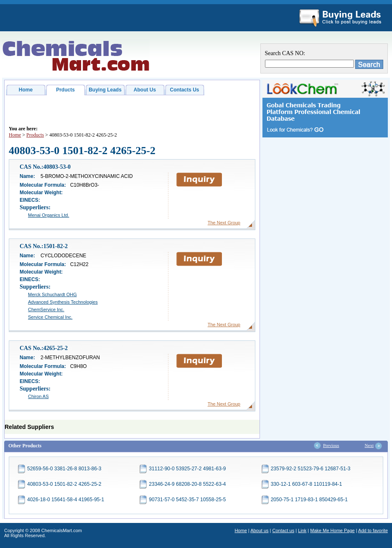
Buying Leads (105, 90)
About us (259, 530)
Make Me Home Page (332, 530)
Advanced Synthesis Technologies (63, 302)
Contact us (284, 530)
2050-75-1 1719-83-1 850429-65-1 (309, 500)
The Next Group (224, 223)
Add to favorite (373, 530)
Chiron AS (38, 396)
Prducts (65, 90)
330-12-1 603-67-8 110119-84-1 (307, 484)
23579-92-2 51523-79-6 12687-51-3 (311, 469)
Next (369, 445)
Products (35, 135)
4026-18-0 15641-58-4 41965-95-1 (66, 500)
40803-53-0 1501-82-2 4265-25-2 (64, 484)
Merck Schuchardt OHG (52, 294)
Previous (331, 445)
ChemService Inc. (46, 310)
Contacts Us (184, 90)
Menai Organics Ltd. (48, 215)
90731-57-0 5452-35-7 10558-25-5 (187, 500)
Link (302, 530)
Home (26, 90)
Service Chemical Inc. (50, 317)
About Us (145, 90)
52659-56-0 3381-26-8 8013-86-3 (64, 469)
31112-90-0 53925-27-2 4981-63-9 (187, 469)
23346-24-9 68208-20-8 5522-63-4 (187, 484)
